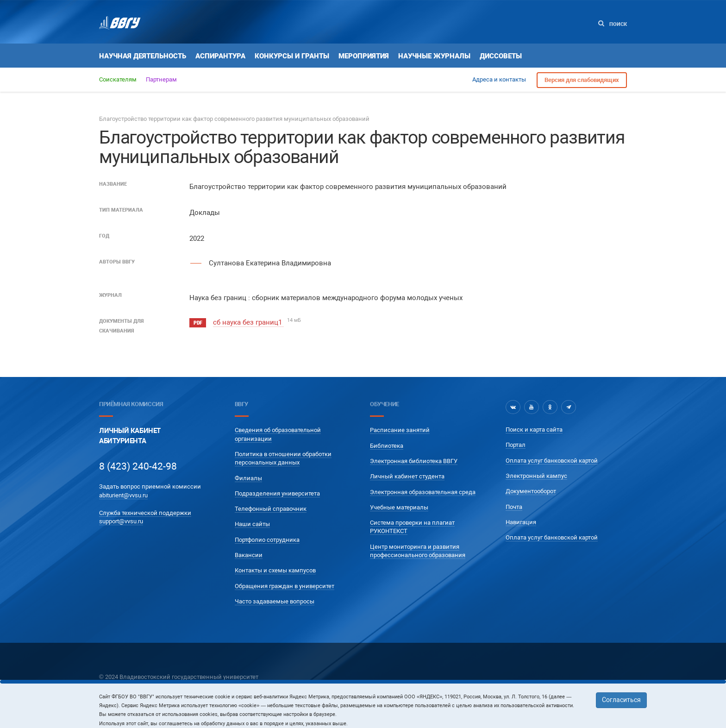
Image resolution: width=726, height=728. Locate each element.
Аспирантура (220, 56)
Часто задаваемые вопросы (275, 601)
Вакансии (249, 555)
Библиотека (387, 446)
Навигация (521, 522)
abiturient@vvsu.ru (123, 495)
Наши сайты (252, 524)
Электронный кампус (536, 476)
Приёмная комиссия (131, 404)
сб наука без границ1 (248, 322)
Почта (514, 507)
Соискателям (118, 79)
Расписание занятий (400, 430)
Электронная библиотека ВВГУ (414, 461)
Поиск (613, 24)
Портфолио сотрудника (267, 540)
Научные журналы (434, 56)
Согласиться (621, 700)
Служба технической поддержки (145, 513)
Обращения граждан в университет (285, 586)
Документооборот (531, 491)
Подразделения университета (277, 493)
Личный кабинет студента (407, 476)
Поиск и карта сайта (534, 430)
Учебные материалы (399, 507)
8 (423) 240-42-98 (138, 466)
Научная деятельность (143, 56)
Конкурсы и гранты (292, 56)
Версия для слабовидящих (582, 80)
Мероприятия (364, 56)
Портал (516, 445)
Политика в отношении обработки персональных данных (283, 458)
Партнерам (161, 79)
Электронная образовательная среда (423, 492)
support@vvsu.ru (121, 521)
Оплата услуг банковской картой (552, 461)
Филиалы (248, 478)
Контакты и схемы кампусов (275, 570)
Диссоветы (501, 56)
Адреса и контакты (499, 79)
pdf (198, 323)
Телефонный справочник (271, 509)
